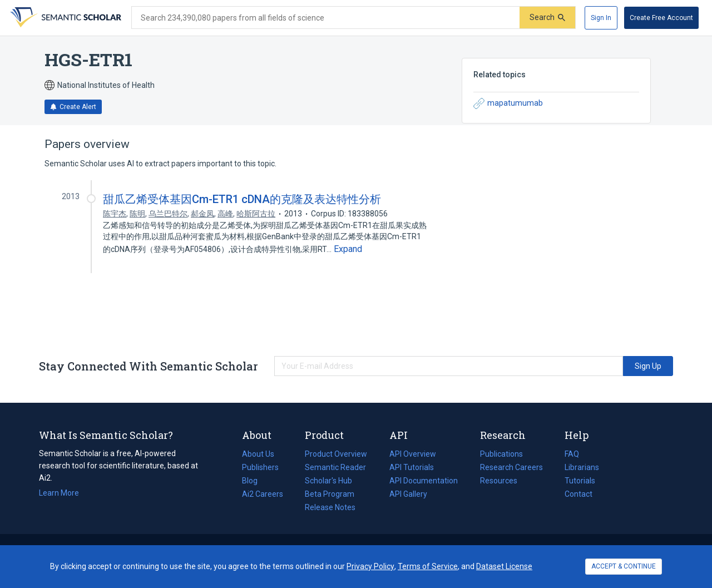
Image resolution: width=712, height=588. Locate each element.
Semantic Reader (335, 467)
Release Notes (330, 507)
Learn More (59, 493)
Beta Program (330, 494)
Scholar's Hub (328, 481)
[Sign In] (601, 18)
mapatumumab (508, 103)
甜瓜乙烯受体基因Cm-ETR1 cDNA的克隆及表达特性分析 (242, 199)
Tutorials (580, 481)
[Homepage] (65, 18)
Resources (499, 481)
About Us (258, 454)
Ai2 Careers (263, 494)
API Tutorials (412, 467)
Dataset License (504, 566)
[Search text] (326, 18)
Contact (578, 494)
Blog (254, 481)
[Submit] (547, 18)
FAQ (572, 454)
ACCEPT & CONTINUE (624, 566)
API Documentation (424, 481)
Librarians (582, 467)
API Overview (413, 454)
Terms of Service (428, 566)
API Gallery (408, 494)
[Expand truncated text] (348, 249)
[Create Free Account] (661, 18)
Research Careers (511, 467)
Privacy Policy (370, 566)
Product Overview (336, 454)
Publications (501, 454)
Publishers (260, 467)
